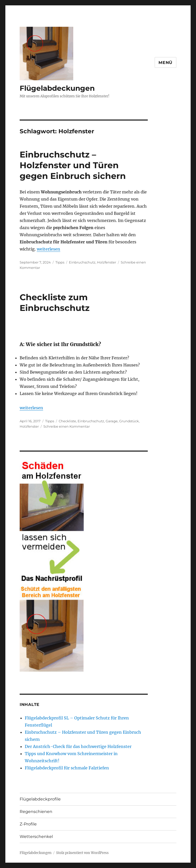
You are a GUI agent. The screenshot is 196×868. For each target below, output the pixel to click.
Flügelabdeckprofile (40, 799)
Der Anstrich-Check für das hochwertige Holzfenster (78, 746)
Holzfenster (107, 262)
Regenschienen (36, 812)
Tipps (60, 262)
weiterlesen (48, 249)
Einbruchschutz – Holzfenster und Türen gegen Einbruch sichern (73, 165)
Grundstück (129, 421)
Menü (166, 63)
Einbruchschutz (82, 262)
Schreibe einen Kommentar (67, 426)
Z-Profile (28, 824)
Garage (112, 421)
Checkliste (67, 421)
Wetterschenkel (36, 837)
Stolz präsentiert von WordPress (82, 853)
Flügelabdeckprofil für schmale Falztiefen (67, 768)
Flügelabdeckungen (57, 88)
